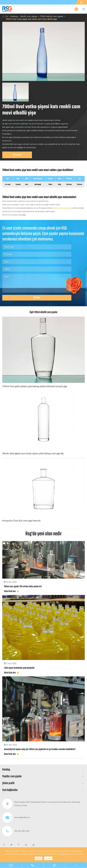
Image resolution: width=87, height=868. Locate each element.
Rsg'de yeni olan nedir (43, 534)
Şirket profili (8, 783)
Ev (7, 16)
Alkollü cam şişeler (29, 16)
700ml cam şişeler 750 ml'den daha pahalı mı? (23, 587)
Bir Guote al (17, 155)
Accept (48, 858)
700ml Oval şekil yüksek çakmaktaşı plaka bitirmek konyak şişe (35, 386)
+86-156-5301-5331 (16, 831)
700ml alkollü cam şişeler (52, 16)
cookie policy (65, 854)
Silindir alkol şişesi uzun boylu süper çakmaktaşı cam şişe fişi (33, 453)
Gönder (37, 298)
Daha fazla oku (11, 591)
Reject (39, 858)
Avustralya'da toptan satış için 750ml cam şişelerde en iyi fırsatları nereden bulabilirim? (40, 749)
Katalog (14, 16)
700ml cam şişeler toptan (63, 208)
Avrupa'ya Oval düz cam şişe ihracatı (21, 521)
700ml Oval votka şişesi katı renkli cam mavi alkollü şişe (31, 19)
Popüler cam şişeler (12, 776)
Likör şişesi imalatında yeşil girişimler (19, 668)
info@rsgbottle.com (16, 817)
